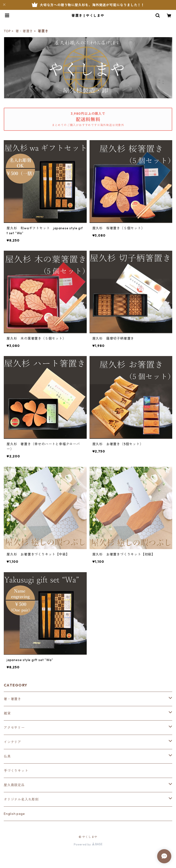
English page (14, 814)
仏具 (7, 756)
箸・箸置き (24, 31)
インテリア (12, 742)
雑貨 (7, 713)
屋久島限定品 (14, 785)
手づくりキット (16, 771)
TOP (7, 31)
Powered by (88, 844)
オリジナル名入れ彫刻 (21, 799)
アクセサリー (14, 728)
